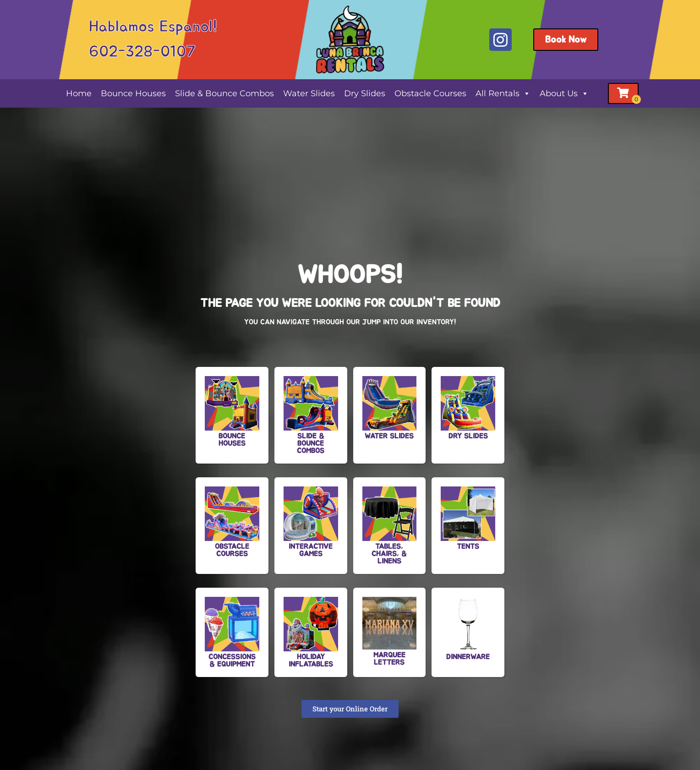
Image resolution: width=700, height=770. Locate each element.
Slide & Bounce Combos (224, 93)
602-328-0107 (142, 52)
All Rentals (503, 93)
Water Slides (309, 93)
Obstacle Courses (430, 93)
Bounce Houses (133, 93)
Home (79, 93)
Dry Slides (365, 93)
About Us (564, 93)
